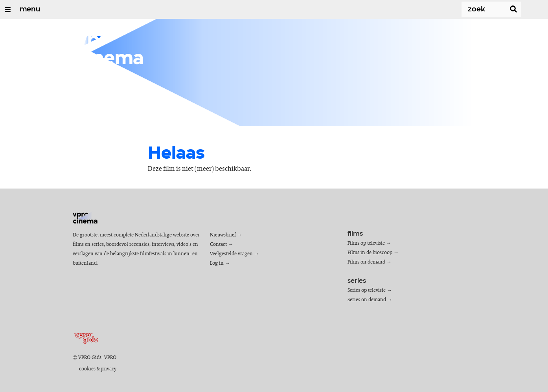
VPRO (110, 358)
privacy (108, 369)
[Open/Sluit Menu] (8, 9)
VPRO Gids (90, 358)
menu (30, 9)
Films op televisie (366, 243)
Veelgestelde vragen (231, 254)
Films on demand (366, 262)
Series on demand (367, 300)
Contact (218, 245)
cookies (87, 369)
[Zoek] (476, 9)
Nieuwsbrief (223, 235)
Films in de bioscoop (370, 253)
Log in (217, 263)
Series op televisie (367, 290)
